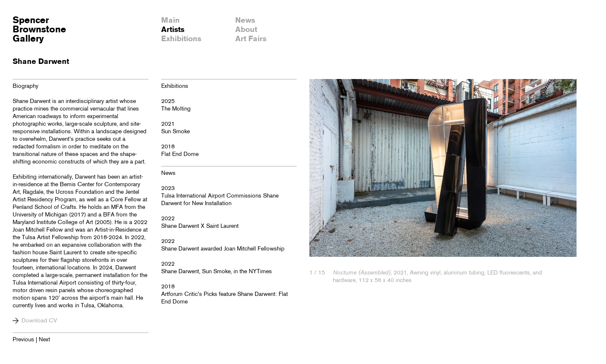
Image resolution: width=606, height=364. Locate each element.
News (245, 21)
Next (44, 340)
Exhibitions (181, 39)
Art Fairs (251, 39)
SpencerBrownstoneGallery (39, 30)
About (246, 30)
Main (170, 21)
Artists (173, 30)
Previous (23, 340)
